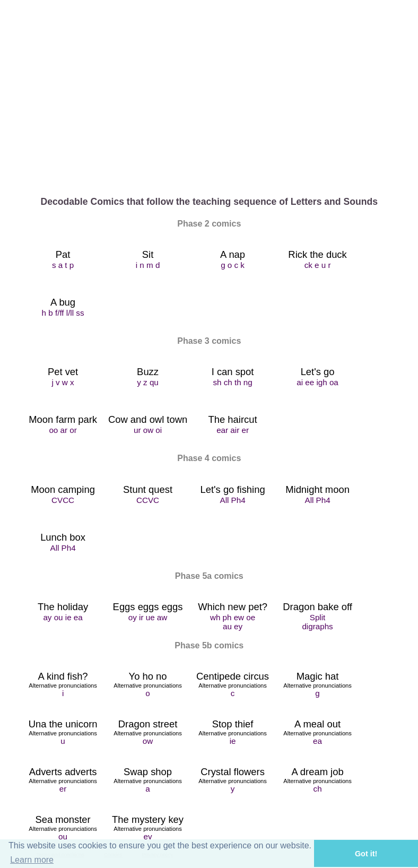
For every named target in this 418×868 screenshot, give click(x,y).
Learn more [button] (32, 860)
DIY (318, 158)
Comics (233, 158)
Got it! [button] (366, 854)
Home (63, 158)
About (148, 158)
